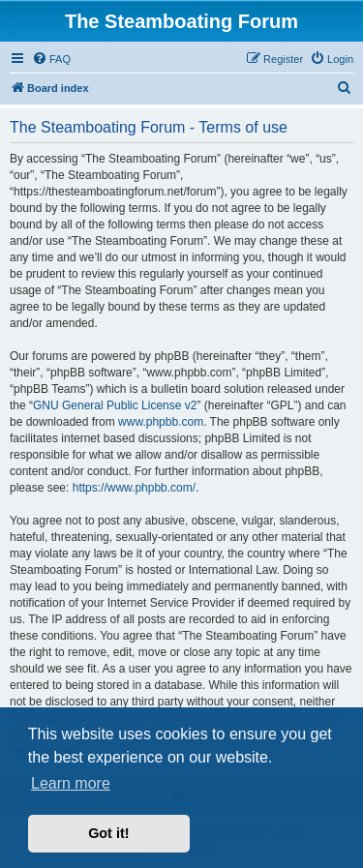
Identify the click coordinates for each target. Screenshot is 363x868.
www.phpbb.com (161, 422)
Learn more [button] (71, 783)
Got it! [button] (108, 833)
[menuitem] (51, 59)
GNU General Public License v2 (115, 405)
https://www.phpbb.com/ (134, 488)
